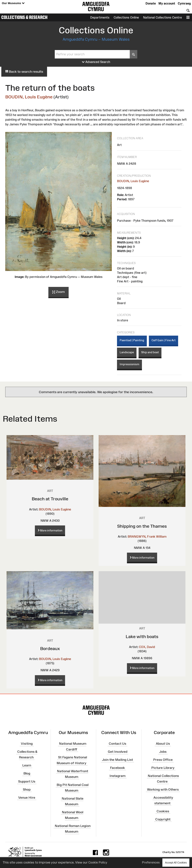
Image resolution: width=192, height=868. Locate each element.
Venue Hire (27, 797)
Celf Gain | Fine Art (163, 340)
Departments (100, 17)
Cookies (163, 811)
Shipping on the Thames (142, 526)
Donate (151, 3)
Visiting (27, 744)
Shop (27, 789)
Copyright (163, 819)
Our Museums (13, 3)
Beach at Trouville (50, 499)
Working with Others (163, 789)
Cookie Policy (98, 862)
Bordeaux (50, 648)
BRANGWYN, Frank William (147, 537)
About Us (163, 744)
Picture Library (163, 768)
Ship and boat (150, 352)
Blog (27, 773)
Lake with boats (142, 636)
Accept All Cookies (176, 862)
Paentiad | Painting (132, 340)
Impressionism (129, 364)
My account (167, 3)
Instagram (117, 776)
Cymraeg (184, 3)
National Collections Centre (162, 17)
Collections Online (126, 17)
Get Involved (118, 752)
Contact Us (117, 744)
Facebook (117, 768)
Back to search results (24, 72)
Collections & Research (24, 17)
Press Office (163, 760)
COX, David (147, 647)
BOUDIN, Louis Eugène (29, 97)
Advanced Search (96, 62)
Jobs (163, 752)
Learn (27, 765)
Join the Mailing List (117, 760)
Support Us (27, 781)
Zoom (58, 292)
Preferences (151, 862)
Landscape (127, 352)
